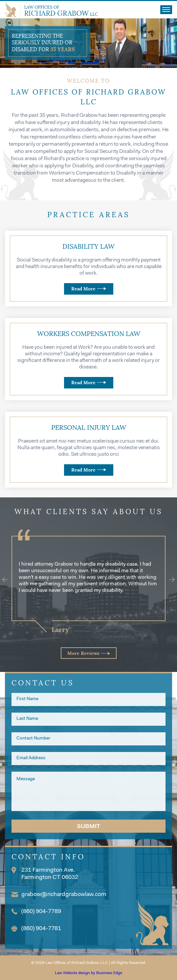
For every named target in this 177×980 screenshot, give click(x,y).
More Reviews (83, 653)
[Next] (169, 580)
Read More (83, 289)
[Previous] (8, 580)
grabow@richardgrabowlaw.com (64, 895)
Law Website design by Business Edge (88, 973)
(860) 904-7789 (41, 912)
